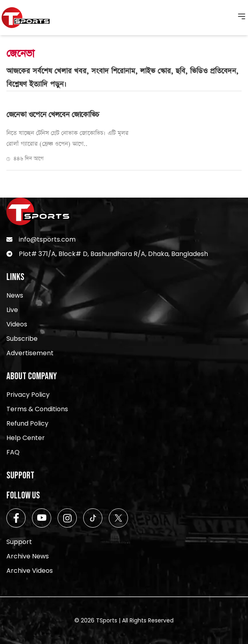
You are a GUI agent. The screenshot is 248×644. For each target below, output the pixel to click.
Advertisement (30, 353)
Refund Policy (27, 423)
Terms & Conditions (37, 409)
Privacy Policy (28, 395)
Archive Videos (30, 571)
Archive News (28, 556)
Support (19, 542)
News (15, 295)
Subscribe (22, 339)
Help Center (26, 438)
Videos (17, 324)
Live (12, 310)
